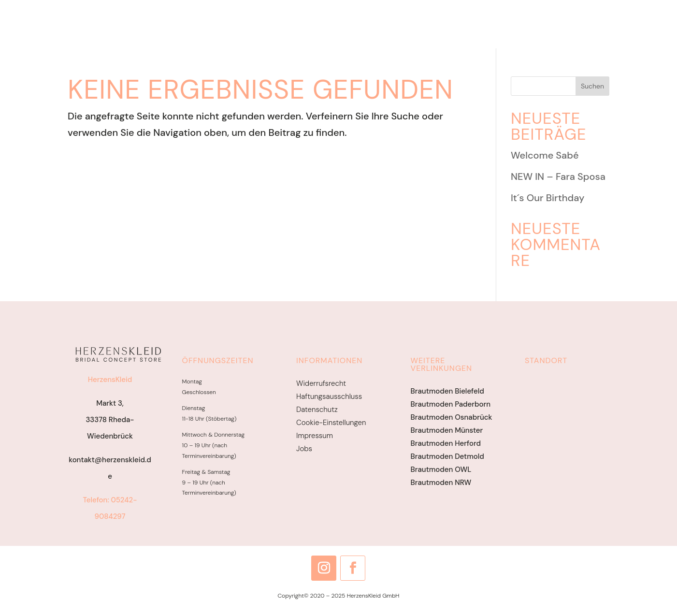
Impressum (315, 436)
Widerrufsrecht (321, 383)
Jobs (304, 449)
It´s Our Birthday (548, 198)
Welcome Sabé (545, 155)
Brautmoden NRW (441, 483)
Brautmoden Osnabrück (452, 417)
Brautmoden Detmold (447, 456)
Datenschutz (317, 410)
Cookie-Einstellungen (331, 423)
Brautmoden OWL (441, 469)
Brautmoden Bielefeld (447, 391)
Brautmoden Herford (446, 443)
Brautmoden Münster (447, 430)
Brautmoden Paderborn (451, 404)
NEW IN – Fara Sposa (558, 176)
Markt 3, (110, 403)
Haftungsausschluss (329, 396)
